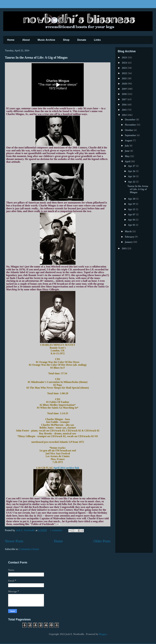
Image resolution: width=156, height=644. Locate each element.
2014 (125, 115)
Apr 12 (132, 209)
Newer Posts (14, 541)
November (131, 125)
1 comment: (57, 530)
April (128, 161)
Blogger (103, 634)
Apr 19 (132, 204)
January (129, 242)
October (129, 130)
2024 (125, 63)
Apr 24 (132, 176)
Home (11, 40)
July (127, 146)
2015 (125, 110)
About (26, 40)
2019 (125, 89)
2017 (125, 99)
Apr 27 (132, 166)
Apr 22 (132, 182)
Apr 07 (132, 215)
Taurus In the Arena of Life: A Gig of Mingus (36, 57)
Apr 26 (132, 171)
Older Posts (102, 541)
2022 (125, 73)
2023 (125, 68)
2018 (125, 94)
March (129, 231)
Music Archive (46, 40)
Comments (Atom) (29, 549)
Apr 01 (132, 225)
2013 (124, 249)
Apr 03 (132, 220)
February (130, 237)
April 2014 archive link (66, 468)
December (131, 120)
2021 (125, 79)
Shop (66, 40)
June (128, 151)
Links (97, 40)
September (131, 135)
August (129, 141)
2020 (125, 84)
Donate (82, 40)
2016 (125, 105)
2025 (125, 58)
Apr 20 (132, 199)
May (128, 156)
